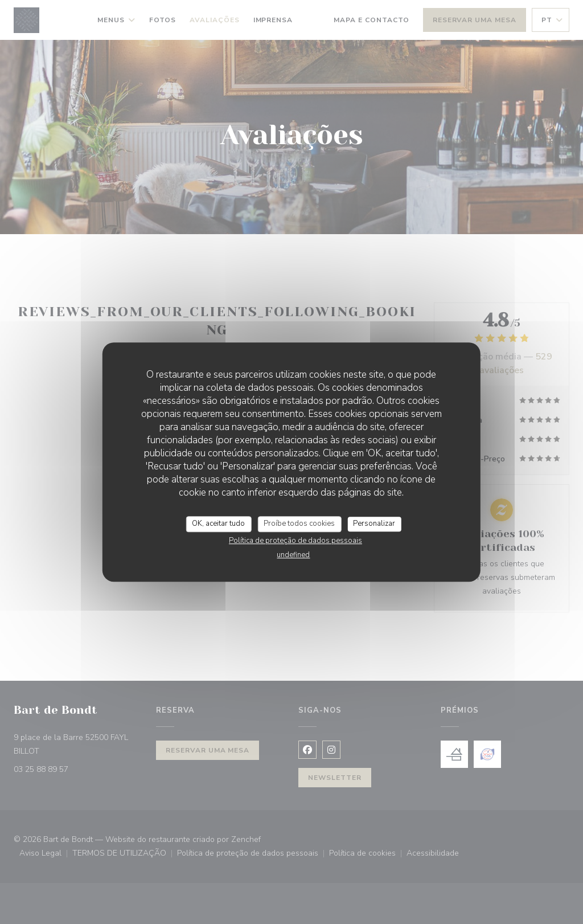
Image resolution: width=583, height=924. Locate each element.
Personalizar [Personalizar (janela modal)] (374, 524)
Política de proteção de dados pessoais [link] (295, 541)
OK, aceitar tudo (218, 524)
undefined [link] (293, 555)
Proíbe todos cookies (299, 524)
